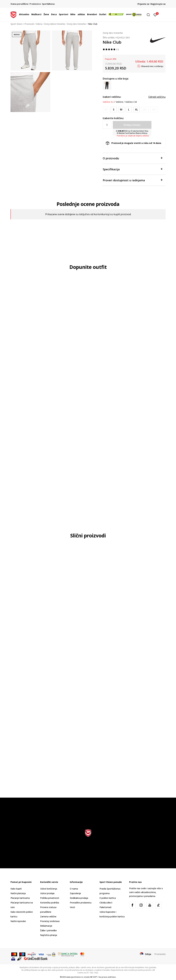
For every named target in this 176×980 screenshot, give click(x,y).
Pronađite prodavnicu (81, 903)
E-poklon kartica (108, 898)
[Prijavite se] (155, 15)
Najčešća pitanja (49, 935)
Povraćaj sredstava (50, 921)
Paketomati (105, 907)
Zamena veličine (48, 916)
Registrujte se (158, 4)
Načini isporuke (18, 921)
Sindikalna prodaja (79, 898)
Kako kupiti (16, 889)
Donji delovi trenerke (55, 24)
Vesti (72, 907)
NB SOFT (94, 977)
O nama (74, 889)
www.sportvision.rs (75, 977)
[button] (149, 15)
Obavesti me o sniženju (152, 66)
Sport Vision (16, 24)
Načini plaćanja (18, 893)
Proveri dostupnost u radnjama (133, 180)
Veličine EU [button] (108, 102)
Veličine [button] (119, 102)
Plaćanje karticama (20, 898)
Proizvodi (29, 24)
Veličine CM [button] (131, 102)
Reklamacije (46, 926)
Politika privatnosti (50, 898)
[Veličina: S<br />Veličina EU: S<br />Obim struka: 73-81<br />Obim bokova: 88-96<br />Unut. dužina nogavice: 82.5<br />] (114, 110)
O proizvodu (133, 158)
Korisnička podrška (50, 903)
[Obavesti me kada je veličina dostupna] (106, 110)
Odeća (39, 24)
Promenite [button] (160, 954)
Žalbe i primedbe (48, 930)
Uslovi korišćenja (49, 889)
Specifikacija (133, 169)
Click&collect (106, 903)
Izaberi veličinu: (112, 97)
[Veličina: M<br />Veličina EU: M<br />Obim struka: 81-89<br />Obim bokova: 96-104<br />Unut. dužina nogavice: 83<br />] (121, 110)
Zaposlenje (75, 893)
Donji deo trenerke (76, 24)
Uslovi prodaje (47, 893)
